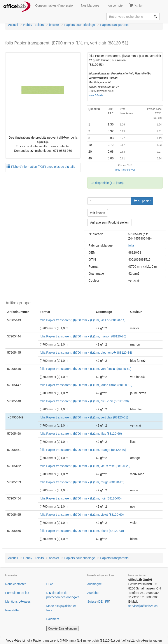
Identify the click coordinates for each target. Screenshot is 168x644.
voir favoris (98, 213)
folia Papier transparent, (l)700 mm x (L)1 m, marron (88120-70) (83, 336)
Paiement (53, 619)
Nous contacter (16, 584)
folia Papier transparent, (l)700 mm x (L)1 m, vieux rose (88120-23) (85, 466)
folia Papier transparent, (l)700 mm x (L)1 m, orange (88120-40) (83, 450)
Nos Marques (90, 5)
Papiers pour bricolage (80, 25)
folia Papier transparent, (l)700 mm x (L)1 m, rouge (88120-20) (82, 482)
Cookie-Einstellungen (63, 628)
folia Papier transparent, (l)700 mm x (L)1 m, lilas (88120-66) (81, 434)
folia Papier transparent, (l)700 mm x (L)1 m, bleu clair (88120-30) (84, 401)
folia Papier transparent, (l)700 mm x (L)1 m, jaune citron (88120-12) (86, 385)
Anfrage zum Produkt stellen (109, 222)
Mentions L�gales (18, 602)
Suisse (92, 602)
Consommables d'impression (55, 5)
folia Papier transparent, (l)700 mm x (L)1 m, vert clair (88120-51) (84, 417)
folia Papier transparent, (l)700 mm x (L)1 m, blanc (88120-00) (82, 531)
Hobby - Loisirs (33, 25)
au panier (142, 201)
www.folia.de (96, 95)
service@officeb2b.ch (143, 606)
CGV (50, 584)
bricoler (54, 25)
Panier (136, 5)
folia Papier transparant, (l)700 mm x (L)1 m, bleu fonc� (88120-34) (86, 353)
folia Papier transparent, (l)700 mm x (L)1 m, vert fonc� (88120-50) (86, 369)
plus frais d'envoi (125, 170)
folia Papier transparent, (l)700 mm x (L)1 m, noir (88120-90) (81, 498)
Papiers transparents (114, 25)
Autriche (93, 593)
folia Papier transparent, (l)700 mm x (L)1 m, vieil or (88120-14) (83, 320)
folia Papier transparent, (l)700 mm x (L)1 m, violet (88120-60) (82, 515)
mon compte (114, 5)
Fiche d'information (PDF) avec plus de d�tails (41, 167)
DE (101, 602)
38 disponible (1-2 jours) (107, 183)
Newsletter (12, 610)
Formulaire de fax (17, 593)
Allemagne (94, 584)
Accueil (13, 25)
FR (107, 602)
